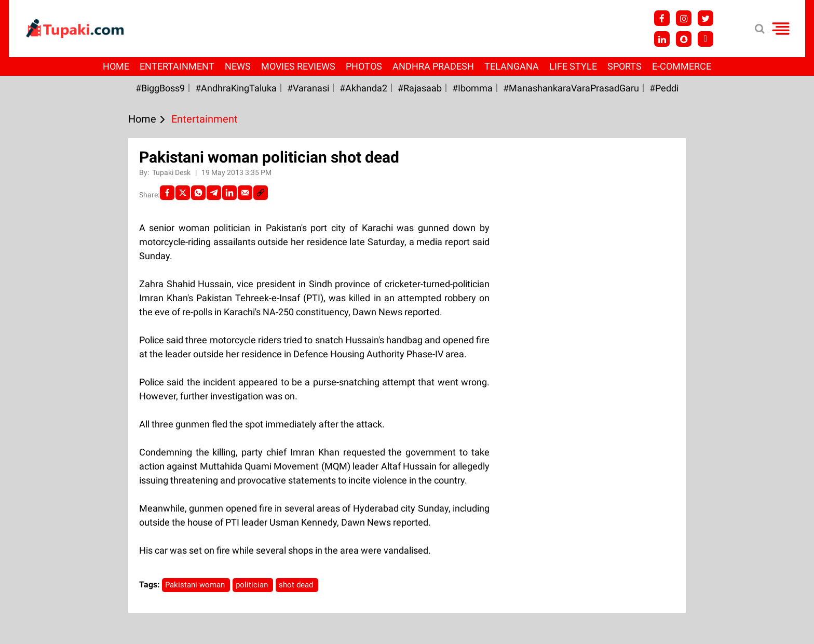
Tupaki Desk (172, 172)
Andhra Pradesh (433, 66)
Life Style (573, 66)
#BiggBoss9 (160, 88)
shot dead (297, 585)
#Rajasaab (420, 88)
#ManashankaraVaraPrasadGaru (571, 88)
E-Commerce (682, 66)
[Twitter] (183, 193)
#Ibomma (472, 88)
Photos (364, 66)
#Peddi (664, 88)
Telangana (512, 66)
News (238, 66)
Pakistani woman (196, 585)
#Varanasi (308, 88)
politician (253, 585)
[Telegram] (214, 193)
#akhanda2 (363, 88)
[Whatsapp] (198, 193)
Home (116, 66)
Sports (625, 66)
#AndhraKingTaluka (236, 88)
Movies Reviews (298, 66)
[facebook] (167, 193)
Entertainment (177, 66)
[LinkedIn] (229, 193)
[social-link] (261, 193)
